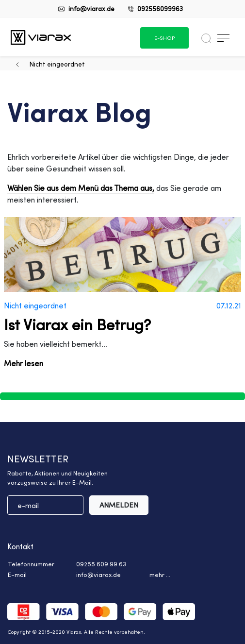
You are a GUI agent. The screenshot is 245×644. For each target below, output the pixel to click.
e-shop (164, 38)
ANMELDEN (119, 505)
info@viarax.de (91, 8)
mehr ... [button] (160, 575)
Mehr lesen (24, 363)
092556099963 (160, 8)
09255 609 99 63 (101, 564)
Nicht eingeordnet (57, 64)
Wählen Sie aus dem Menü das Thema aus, (81, 188)
